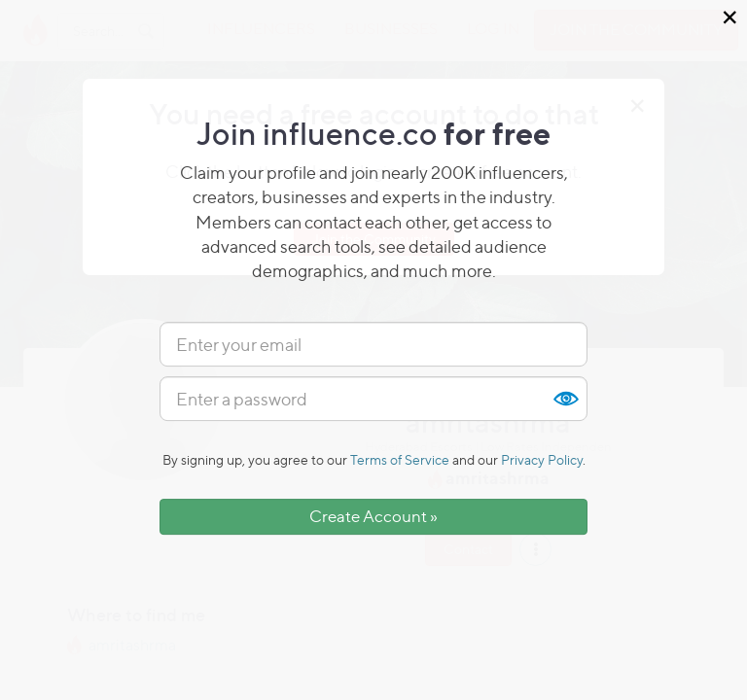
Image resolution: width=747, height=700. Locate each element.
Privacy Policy (542, 459)
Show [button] (565, 399)
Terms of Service (400, 459)
